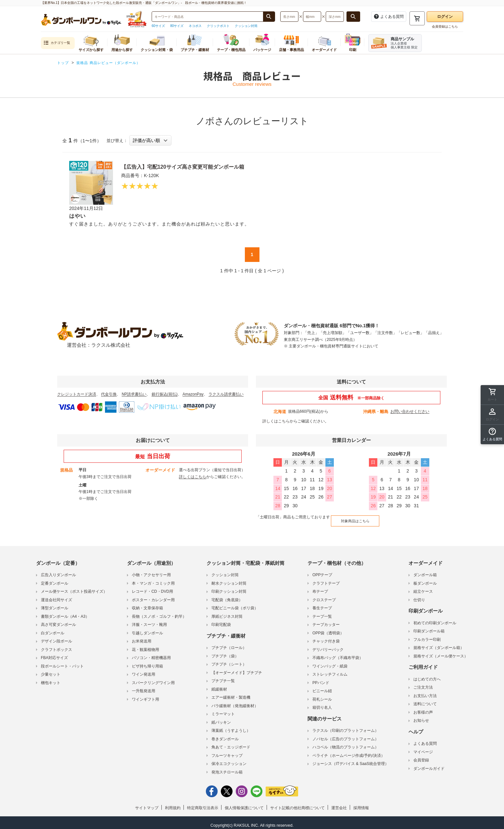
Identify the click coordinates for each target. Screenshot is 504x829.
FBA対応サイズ (54, 653)
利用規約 (173, 803)
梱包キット (51, 678)
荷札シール (322, 694)
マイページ (423, 747)
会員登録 (421, 755)
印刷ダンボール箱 (429, 626)
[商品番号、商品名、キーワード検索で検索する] (269, 17)
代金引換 (109, 394)
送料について (425, 699)
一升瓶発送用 (144, 686)
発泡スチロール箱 (227, 767)
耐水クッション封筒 (229, 578)
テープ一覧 (322, 612)
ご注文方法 (423, 682)
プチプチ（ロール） (229, 643)
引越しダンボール (147, 628)
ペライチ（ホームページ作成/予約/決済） (349, 751)
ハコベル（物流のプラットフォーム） (346, 742)
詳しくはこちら (276, 421)
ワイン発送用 (144, 669)
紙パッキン (221, 718)
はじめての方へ (427, 674)
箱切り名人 (322, 703)
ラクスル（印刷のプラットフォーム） (346, 726)
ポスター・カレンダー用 (153, 595)
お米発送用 (142, 636)
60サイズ (158, 26)
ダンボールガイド (429, 764)
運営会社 (339, 803)
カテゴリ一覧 (57, 43)
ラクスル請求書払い (226, 394)
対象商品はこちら (350, 518)
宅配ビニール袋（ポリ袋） (235, 603)
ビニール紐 (322, 686)
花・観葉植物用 (145, 645)
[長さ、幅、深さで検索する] (353, 17)
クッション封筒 (246, 26)
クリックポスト (218, 26)
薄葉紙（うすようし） (231, 726)
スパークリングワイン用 (153, 678)
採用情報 (361, 803)
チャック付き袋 (326, 636)
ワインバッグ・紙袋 (330, 661)
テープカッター (326, 620)
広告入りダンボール (58, 570)
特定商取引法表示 (203, 803)
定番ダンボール (55, 578)
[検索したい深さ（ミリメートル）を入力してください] (335, 17)
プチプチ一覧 (223, 676)
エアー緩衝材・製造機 (231, 693)
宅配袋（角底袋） (227, 595)
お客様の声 (423, 707)
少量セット (51, 669)
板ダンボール (425, 578)
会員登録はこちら (445, 26)
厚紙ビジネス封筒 (227, 612)
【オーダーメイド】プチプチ (237, 668)
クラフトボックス (57, 645)
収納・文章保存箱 (147, 603)
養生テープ (322, 603)
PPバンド (321, 678)
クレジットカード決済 (77, 394)
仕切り (419, 595)
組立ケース (423, 587)
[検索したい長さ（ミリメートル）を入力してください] (289, 17)
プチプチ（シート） (229, 659)
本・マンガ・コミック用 (153, 578)
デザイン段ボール (57, 636)
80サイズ (177, 26)
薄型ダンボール (55, 603)
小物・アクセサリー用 (151, 570)
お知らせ (421, 716)
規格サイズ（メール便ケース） (441, 651)
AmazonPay (193, 394)
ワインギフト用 (145, 694)
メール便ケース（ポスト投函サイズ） (74, 587)
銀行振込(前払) (165, 394)
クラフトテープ (326, 578)
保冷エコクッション (229, 759)
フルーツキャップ (227, 751)
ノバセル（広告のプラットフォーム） (346, 734)
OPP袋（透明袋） (328, 628)
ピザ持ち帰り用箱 (147, 661)
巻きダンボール (225, 734)
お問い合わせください (410, 411)
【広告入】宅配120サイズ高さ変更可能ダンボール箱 (198, 166)
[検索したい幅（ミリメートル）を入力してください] (312, 17)
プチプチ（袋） (225, 651)
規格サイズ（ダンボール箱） (439, 643)
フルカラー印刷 (427, 635)
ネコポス (195, 26)
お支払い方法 (425, 691)
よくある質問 (425, 739)
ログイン (445, 17)
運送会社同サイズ (57, 595)
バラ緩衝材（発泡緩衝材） (235, 701)
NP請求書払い (134, 394)
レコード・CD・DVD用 (152, 587)
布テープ (320, 587)
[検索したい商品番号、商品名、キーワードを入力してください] (208, 17)
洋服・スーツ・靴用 (149, 620)
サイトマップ (147, 803)
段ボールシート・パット (62, 661)
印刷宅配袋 (221, 620)
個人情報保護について (244, 803)
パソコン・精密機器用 (151, 653)
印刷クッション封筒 (229, 587)
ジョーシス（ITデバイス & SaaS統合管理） (351, 759)
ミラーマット (223, 709)
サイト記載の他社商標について (297, 803)
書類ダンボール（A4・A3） (65, 612)
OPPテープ (322, 570)
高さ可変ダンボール (58, 620)
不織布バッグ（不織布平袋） (338, 653)
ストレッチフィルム (330, 669)
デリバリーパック (328, 645)
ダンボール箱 (425, 570)
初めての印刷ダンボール (435, 618)
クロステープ (324, 595)
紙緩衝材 (219, 684)
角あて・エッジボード (231, 742)
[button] (492, 434)
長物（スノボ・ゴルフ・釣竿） (159, 612)
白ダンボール (53, 628)
